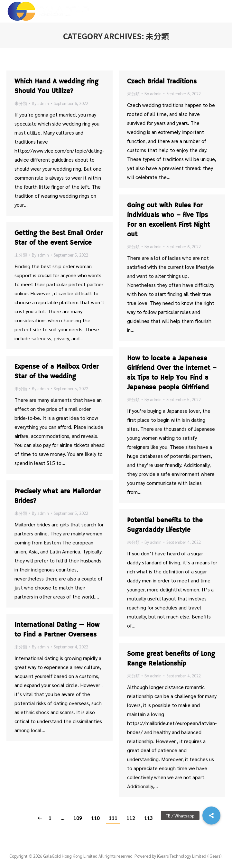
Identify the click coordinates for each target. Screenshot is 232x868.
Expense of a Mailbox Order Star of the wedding (56, 372)
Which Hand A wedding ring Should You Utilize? (56, 86)
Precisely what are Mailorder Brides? (57, 496)
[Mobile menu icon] (222, 11)
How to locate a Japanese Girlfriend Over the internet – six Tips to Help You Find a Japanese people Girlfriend (172, 373)
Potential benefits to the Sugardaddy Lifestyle (165, 525)
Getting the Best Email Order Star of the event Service (59, 238)
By (40, 103)
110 (95, 818)
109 (78, 818)
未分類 (21, 103)
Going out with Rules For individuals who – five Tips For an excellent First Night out (168, 220)
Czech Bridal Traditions (162, 82)
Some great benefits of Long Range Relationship (171, 659)
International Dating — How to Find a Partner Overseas (57, 630)
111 (113, 818)
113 (148, 818)
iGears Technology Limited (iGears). (190, 856)
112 (131, 818)
